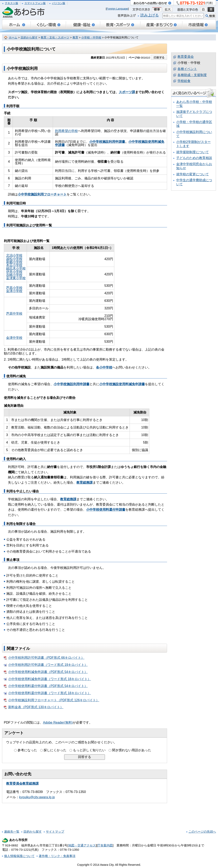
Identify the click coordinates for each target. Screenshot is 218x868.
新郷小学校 (14, 262)
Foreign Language (117, 9)
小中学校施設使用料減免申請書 (122, 384)
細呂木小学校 (16, 268)
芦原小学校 (14, 288)
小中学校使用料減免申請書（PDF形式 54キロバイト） (46, 672)
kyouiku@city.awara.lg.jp (37, 797)
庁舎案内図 (105, 845)
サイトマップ (55, 831)
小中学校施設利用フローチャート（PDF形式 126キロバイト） (52, 700)
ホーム (13, 38)
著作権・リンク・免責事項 (57, 856)
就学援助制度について (193, 152)
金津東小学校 (16, 278)
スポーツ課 (127, 92)
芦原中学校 (14, 314)
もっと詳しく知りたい (89, 750)
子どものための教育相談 (194, 158)
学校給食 (184, 81)
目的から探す (29, 38)
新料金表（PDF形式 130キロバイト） (34, 707)
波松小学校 (14, 259)
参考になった (27, 750)
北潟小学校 (14, 255)
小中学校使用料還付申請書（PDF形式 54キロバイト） (46, 686)
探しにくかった (55, 750)
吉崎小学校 (14, 275)
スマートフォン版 (35, 3)
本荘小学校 (14, 265)
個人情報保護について (19, 856)
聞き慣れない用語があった (132, 750)
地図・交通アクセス (82, 845)
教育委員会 (186, 57)
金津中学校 (14, 338)
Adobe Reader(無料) (58, 722)
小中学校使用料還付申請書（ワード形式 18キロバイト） (47, 693)
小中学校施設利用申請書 (72, 384)
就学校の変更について (193, 174)
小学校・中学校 (91, 38)
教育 (75, 38)
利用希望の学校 (66, 131)
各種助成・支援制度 (192, 75)
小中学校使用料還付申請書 (106, 510)
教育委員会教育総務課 (22, 783)
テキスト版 (12, 3)
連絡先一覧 (12, 831)
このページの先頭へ (202, 831)
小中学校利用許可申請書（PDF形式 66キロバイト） (44, 658)
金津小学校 (14, 291)
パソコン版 (59, 3)
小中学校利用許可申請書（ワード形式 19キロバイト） (46, 665)
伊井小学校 (14, 272)
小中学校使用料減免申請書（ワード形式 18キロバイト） (47, 679)
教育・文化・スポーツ (55, 38)
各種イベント (187, 69)
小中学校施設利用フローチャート (42, 194)
